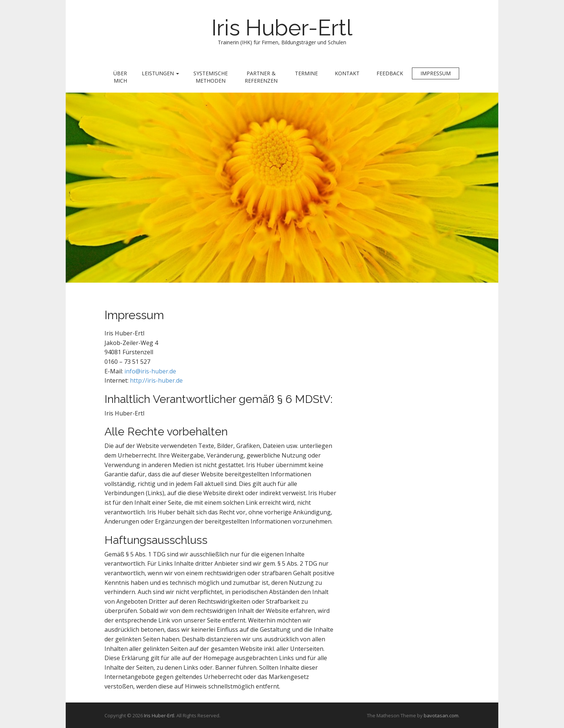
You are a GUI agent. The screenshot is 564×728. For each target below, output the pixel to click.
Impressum (436, 73)
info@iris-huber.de (150, 371)
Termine (306, 73)
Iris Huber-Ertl (282, 28)
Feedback (390, 73)
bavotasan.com (441, 715)
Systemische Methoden (211, 77)
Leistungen (160, 73)
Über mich (120, 77)
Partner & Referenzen (261, 77)
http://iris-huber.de (156, 380)
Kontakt (347, 73)
